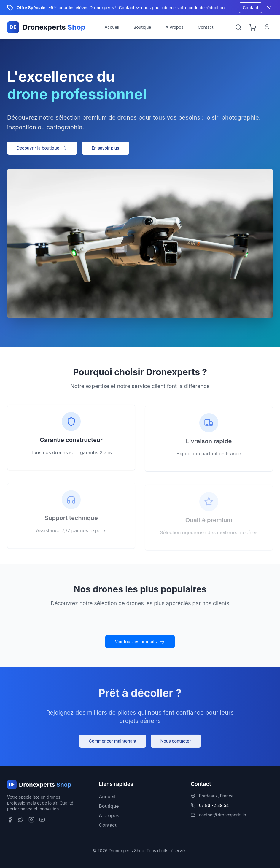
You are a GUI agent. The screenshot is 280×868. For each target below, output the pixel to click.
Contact (250, 8)
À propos (109, 815)
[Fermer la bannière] (269, 8)
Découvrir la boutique (42, 148)
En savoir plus (105, 148)
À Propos (175, 27)
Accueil (112, 27)
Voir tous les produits (140, 642)
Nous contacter (176, 742)
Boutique (142, 27)
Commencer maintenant (112, 742)
